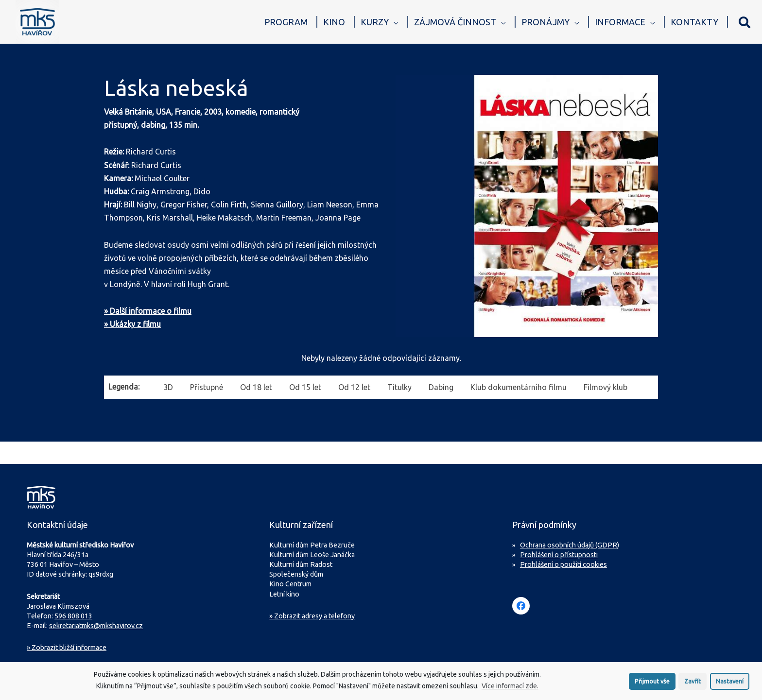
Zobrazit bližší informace (67, 648)
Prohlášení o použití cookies (563, 564)
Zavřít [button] (693, 684)
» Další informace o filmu (148, 311)
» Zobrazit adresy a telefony (312, 616)
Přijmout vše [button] (652, 684)
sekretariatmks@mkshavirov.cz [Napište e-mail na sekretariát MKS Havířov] (96, 626)
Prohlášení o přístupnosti (559, 555)
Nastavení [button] (730, 684)
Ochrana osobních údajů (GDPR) (570, 545)
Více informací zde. (510, 690)
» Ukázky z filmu (132, 324)
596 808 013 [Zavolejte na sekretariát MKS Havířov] (73, 616)
